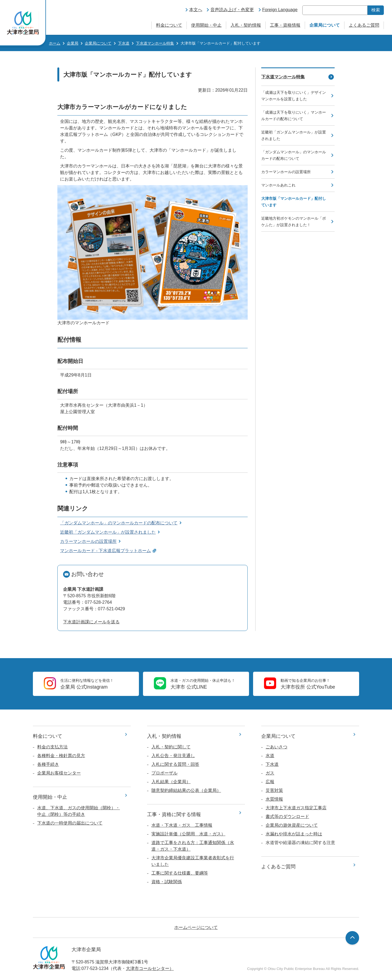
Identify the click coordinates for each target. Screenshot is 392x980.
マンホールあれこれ (278, 185)
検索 (376, 10)
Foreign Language (280, 10)
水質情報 (274, 799)
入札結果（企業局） (171, 782)
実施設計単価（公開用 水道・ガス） (188, 834)
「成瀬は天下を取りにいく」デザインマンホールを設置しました (294, 96)
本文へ (196, 10)
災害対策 (274, 790)
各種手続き (48, 764)
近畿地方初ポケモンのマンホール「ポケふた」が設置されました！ (294, 222)
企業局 (73, 43)
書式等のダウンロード (287, 816)
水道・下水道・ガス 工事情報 (182, 825)
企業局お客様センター (59, 773)
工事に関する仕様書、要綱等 (180, 873)
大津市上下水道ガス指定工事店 (296, 808)
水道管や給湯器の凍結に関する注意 (300, 843)
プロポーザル (164, 773)
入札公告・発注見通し (173, 756)
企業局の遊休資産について (292, 825)
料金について (169, 25)
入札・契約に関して (171, 747)
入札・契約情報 (246, 25)
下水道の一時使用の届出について (70, 823)
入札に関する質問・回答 (175, 764)
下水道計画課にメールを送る (91, 622)
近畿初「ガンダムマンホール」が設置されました (108, 532)
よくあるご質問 (364, 25)
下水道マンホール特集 (155, 43)
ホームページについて (196, 927)
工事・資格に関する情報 (174, 814)
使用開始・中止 (206, 25)
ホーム (55, 43)
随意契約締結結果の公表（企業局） (186, 790)
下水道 (124, 43)
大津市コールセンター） (150, 968)
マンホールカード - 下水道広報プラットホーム (105, 551)
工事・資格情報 (285, 25)
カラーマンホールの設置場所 (88, 541)
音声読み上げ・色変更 (232, 10)
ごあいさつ (276, 747)
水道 (270, 756)
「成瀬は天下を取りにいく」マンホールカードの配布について (294, 116)
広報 (270, 782)
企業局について (325, 25)
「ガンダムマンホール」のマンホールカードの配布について (119, 523)
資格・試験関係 (167, 882)
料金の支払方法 (52, 747)
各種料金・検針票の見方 (61, 756)
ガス (270, 773)
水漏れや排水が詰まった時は (294, 834)
